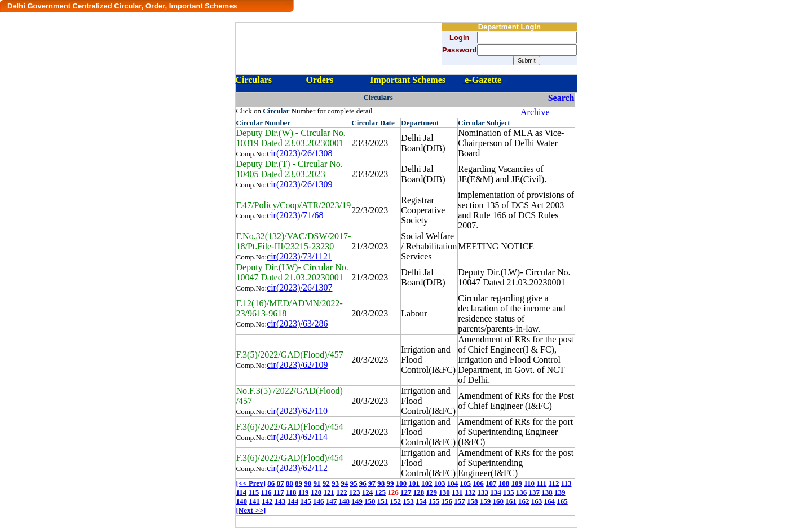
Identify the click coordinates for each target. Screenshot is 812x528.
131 (457, 492)
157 (460, 501)
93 (335, 483)
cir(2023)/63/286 (297, 324)
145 (306, 501)
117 (279, 492)
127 (406, 492)
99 (390, 483)
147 (332, 501)
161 (511, 501)
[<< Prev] (251, 483)
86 (271, 483)
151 (383, 501)
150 (370, 501)
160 (498, 501)
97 (372, 483)
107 (491, 483)
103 (440, 483)
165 (562, 501)
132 (470, 492)
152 (396, 501)
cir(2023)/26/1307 (299, 287)
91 (317, 483)
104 (453, 483)
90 (308, 483)
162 (524, 501)
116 (266, 492)
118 (291, 492)
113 (566, 483)
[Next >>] (251, 510)
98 (381, 483)
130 (444, 492)
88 (290, 483)
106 (478, 483)
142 (267, 501)
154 (421, 501)
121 (329, 492)
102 (427, 483)
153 (408, 501)
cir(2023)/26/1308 (299, 153)
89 (299, 483)
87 (280, 483)
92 (326, 483)
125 (381, 492)
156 (447, 501)
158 (473, 501)
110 (529, 483)
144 (293, 501)
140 (242, 501)
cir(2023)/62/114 (297, 437)
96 (363, 483)
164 (550, 501)
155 (434, 501)
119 (304, 492)
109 (517, 483)
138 (547, 492)
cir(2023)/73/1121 (299, 256)
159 (486, 501)
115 (254, 492)
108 (504, 483)
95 (353, 483)
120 (316, 492)
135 (509, 492)
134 (496, 492)
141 (254, 501)
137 (535, 492)
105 (465, 483)
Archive (535, 112)
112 (554, 483)
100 (401, 483)
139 (560, 492)
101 (414, 483)
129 (432, 492)
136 (522, 492)
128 (419, 492)
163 (537, 501)
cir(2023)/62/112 (297, 468)
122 (342, 492)
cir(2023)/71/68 (295, 215)
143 (280, 501)
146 (319, 501)
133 (483, 492)
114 (242, 492)
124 (368, 492)
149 (357, 501)
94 (344, 483)
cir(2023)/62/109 (297, 365)
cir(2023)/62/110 (297, 411)
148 (345, 501)
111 (541, 483)
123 (355, 492)
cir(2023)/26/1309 (299, 184)
